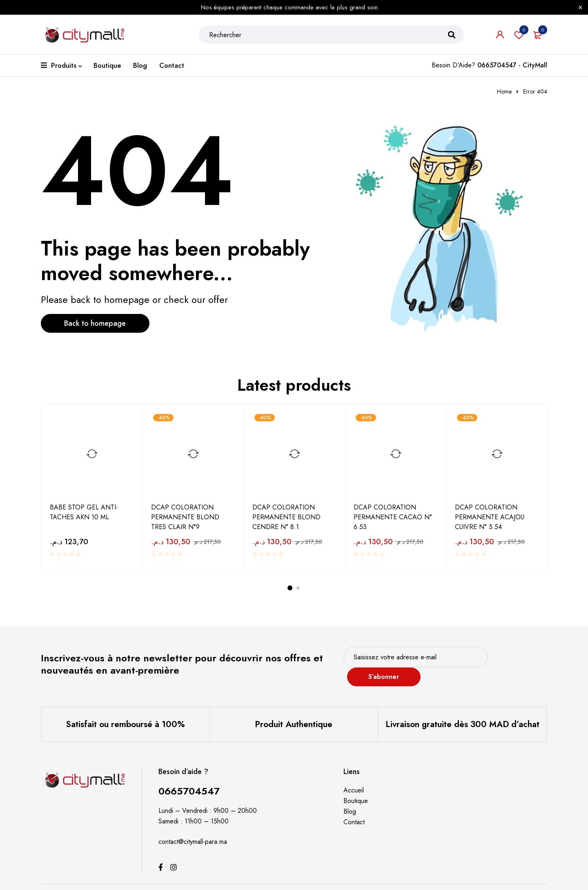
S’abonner (516, 660)
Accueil (354, 779)
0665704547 (189, 780)
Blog (350, 800)
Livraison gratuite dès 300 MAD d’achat (463, 713)
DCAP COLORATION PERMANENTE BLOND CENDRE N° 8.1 (286, 517)
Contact (354, 811)
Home (504, 91)
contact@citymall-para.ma (193, 831)
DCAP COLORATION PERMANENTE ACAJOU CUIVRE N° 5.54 (490, 517)
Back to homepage (96, 323)
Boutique (356, 790)
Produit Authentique (294, 713)
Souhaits (519, 35)
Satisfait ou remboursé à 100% (125, 713)
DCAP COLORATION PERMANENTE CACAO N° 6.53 (393, 517)
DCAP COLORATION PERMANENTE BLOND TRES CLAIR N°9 (185, 517)
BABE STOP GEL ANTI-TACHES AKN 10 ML (84, 512)
